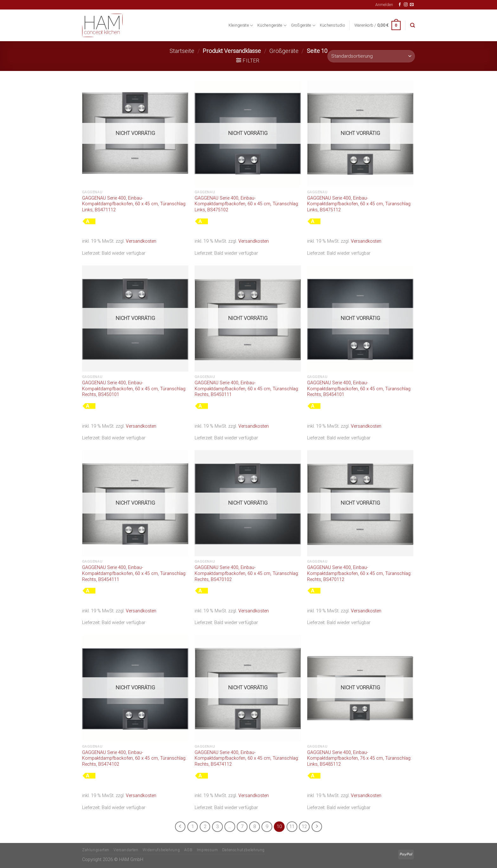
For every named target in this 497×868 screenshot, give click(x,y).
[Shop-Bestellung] (371, 56)
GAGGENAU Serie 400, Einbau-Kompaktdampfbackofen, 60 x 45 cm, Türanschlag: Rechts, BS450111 (247, 389)
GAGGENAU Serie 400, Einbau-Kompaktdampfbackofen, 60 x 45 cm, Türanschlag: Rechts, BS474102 (134, 758)
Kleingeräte (241, 26)
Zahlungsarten (96, 850)
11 (292, 827)
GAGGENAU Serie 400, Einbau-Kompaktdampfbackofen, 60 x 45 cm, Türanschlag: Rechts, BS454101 (359, 389)
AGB (188, 850)
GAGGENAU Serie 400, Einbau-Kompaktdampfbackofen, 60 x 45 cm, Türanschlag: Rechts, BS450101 (134, 389)
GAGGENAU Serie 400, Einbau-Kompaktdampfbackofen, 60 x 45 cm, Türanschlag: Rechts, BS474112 (247, 758)
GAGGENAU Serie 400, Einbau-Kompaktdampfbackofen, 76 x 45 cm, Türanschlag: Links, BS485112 (359, 758)
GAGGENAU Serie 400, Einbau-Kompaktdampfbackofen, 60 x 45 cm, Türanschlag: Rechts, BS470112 (359, 573)
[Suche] (413, 25)
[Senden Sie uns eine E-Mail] (412, 5)
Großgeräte (303, 26)
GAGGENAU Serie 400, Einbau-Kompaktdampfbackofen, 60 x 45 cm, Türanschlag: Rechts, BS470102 (247, 573)
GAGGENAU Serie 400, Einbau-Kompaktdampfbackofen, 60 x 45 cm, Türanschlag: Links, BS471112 (134, 204)
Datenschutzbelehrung (243, 850)
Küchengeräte (272, 26)
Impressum (207, 850)
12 (304, 827)
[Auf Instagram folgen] (406, 5)
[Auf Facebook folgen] (400, 5)
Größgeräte (284, 51)
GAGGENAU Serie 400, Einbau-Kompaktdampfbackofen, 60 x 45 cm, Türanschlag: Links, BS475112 (359, 204)
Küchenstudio (332, 25)
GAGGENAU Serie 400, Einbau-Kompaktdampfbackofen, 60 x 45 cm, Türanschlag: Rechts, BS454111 (134, 573)
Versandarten (126, 850)
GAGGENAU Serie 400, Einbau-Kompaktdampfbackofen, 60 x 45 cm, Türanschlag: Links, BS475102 (247, 204)
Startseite (182, 51)
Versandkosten (141, 241)
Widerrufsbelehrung (161, 850)
